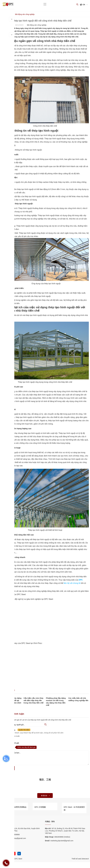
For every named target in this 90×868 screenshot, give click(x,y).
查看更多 (45, 796)
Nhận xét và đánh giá (10, 743)
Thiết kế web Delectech (80, 859)
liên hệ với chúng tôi (72, 583)
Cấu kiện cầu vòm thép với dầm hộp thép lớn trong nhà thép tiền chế (34, 700)
